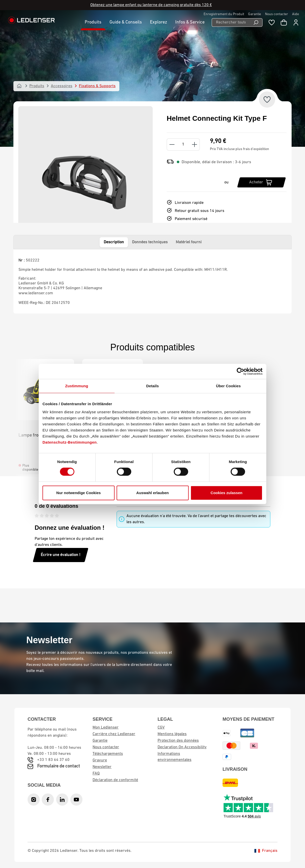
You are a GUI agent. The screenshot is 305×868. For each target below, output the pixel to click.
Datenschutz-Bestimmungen (70, 442)
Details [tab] (152, 386)
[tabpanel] (152, 281)
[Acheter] (262, 182)
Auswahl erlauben (152, 493)
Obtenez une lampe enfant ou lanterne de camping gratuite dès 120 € (151, 5)
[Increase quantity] (195, 144)
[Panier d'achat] (284, 22)
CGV (161, 728)
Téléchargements (108, 754)
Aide (296, 14)
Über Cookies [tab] (228, 386)
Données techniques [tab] (150, 242)
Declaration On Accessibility (182, 747)
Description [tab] (114, 242)
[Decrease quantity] (172, 144)
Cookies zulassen (227, 493)
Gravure (100, 760)
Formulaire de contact (59, 766)
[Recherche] (256, 22)
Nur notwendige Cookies (79, 493)
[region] (85, 182)
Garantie (255, 14)
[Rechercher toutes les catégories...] (231, 22)
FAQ (96, 774)
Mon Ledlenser (106, 728)
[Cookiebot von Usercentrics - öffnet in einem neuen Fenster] (240, 371)
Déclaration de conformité (115, 780)
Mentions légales (172, 734)
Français (266, 851)
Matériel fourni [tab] (189, 242)
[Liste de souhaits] (272, 22)
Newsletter (102, 767)
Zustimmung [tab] (77, 386)
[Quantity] (183, 144)
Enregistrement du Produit (224, 14)
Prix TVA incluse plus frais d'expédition (239, 149)
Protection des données (178, 741)
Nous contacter (277, 14)
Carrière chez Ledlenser (114, 734)
